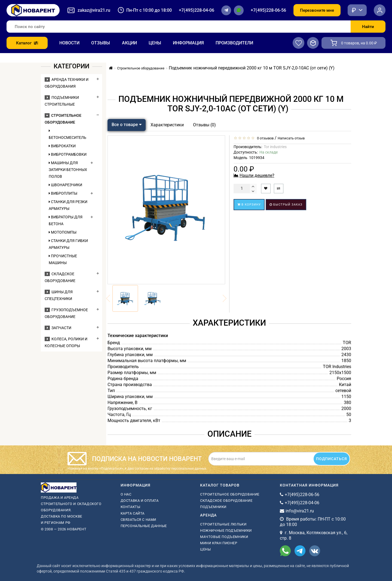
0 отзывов (264, 138)
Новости (69, 43)
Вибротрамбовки (68, 154)
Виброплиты (63, 193)
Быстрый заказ (286, 205)
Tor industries (275, 147)
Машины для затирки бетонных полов (68, 170)
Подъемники (213, 507)
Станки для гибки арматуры (68, 244)
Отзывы (101, 43)
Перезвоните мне (317, 10)
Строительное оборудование (230, 494)
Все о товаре (127, 125)
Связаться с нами (139, 520)
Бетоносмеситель (68, 134)
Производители (234, 43)
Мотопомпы (63, 232)
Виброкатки (62, 146)
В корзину (249, 205)
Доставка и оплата (140, 501)
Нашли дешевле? (257, 175)
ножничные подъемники (226, 530)
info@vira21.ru (300, 511)
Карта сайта (133, 513)
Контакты (131, 507)
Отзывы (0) (204, 125)
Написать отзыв (291, 138)
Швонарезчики (65, 185)
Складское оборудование (226, 501)
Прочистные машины (63, 259)
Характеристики (167, 125)
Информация (188, 43)
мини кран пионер (219, 543)
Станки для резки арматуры (68, 205)
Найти (368, 27)
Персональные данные (144, 526)
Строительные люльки (223, 524)
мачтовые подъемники (224, 537)
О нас (126, 494)
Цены (155, 43)
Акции (129, 43)
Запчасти (58, 328)
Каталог (27, 43)
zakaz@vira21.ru (94, 10)
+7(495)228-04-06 (197, 10)
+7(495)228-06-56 (268, 10)
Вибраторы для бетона (66, 220)
